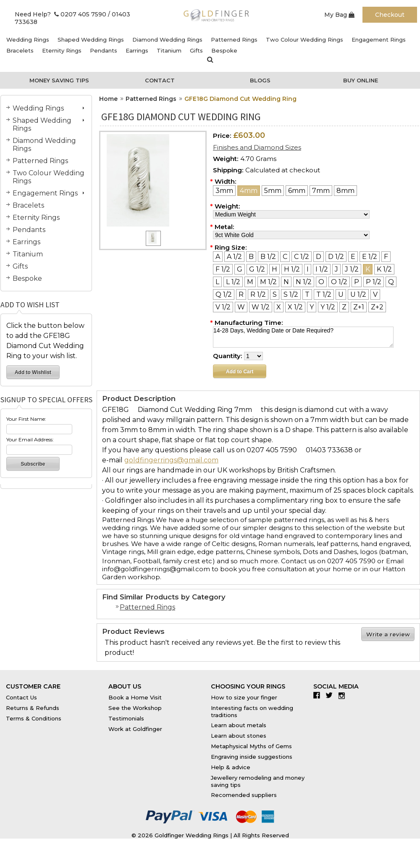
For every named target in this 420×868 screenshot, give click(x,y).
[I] (308, 269)
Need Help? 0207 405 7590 (60, 14)
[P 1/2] (374, 282)
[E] (353, 257)
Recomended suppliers (244, 795)
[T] (307, 294)
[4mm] (249, 191)
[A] (218, 257)
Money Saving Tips (59, 80)
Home (108, 99)
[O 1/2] (339, 282)
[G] (240, 269)
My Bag (339, 15)
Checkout (390, 15)
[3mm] (224, 191)
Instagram (344, 695)
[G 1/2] (257, 269)
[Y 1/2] (328, 307)
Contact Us (21, 697)
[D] (319, 257)
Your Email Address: (30, 439)
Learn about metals (239, 725)
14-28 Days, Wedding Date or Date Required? (303, 337)
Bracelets (20, 50)
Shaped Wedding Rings (91, 40)
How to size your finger (244, 697)
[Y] (312, 307)
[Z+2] (377, 307)
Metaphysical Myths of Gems (251, 746)
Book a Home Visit (135, 697)
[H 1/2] (292, 269)
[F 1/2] (223, 269)
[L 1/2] (233, 282)
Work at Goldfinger (135, 729)
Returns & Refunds (33, 708)
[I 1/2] (322, 269)
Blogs (260, 80)
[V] (375, 294)
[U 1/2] (358, 294)
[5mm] (273, 191)
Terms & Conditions (34, 718)
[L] (217, 282)
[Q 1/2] (224, 294)
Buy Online (361, 80)
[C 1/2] (302, 257)
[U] (341, 294)
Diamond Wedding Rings (167, 40)
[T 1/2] (324, 294)
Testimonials (126, 718)
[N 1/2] (304, 282)
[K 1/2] (384, 269)
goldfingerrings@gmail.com (171, 460)
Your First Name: (26, 419)
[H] (274, 269)
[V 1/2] (223, 307)
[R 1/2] (258, 294)
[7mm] (321, 191)
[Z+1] (359, 307)
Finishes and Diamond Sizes (257, 147)
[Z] (344, 307)
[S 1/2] (291, 294)
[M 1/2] (268, 282)
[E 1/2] (370, 257)
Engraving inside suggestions (252, 757)
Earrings (137, 50)
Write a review (388, 634)
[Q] (391, 282)
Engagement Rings (379, 40)
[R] (241, 294)
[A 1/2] (234, 257)
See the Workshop (135, 708)
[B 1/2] (268, 257)
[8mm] (345, 191)
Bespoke (224, 50)
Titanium (169, 50)
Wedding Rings (28, 40)
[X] (279, 307)
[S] (275, 294)
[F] (386, 257)
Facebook (319, 695)
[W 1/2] (261, 307)
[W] (241, 307)
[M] (250, 282)
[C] (285, 257)
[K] (368, 269)
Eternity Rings (62, 50)
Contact (160, 80)
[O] (321, 282)
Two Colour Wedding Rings (304, 40)
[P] (357, 282)
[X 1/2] (295, 307)
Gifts (196, 50)
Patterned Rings (234, 40)
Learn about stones (239, 736)
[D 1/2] (336, 257)
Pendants (104, 50)
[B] (251, 257)
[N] (286, 282)
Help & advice (231, 767)
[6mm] (297, 191)
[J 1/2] (352, 269)
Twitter (331, 695)
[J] (336, 269)
